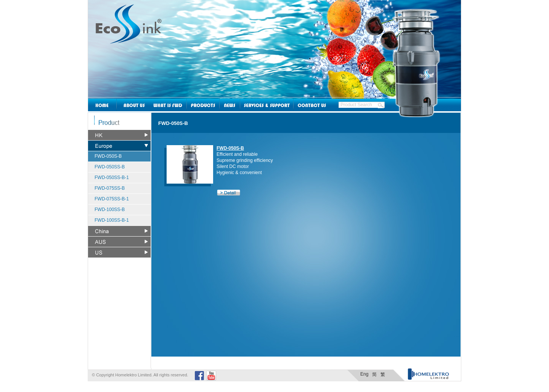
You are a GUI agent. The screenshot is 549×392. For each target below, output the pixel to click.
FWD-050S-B (108, 156)
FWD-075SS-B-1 (112, 199)
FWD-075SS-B (110, 188)
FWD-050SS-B (110, 167)
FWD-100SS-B (110, 210)
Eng (364, 374)
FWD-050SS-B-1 (112, 178)
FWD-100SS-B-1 (112, 220)
